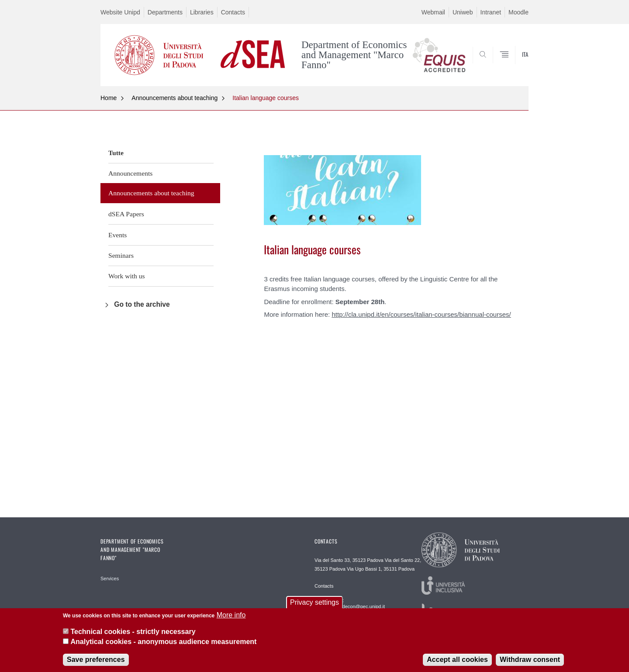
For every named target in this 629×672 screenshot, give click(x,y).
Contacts (233, 12)
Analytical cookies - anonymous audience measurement (163, 646)
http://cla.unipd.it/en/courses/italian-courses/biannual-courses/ (421, 314)
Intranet (491, 12)
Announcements (130, 173)
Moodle (518, 12)
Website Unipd (120, 12)
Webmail (433, 12)
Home (109, 98)
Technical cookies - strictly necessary (133, 636)
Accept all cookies (457, 664)
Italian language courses (266, 98)
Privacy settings (314, 607)
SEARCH (513, 65)
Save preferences (96, 664)
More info (231, 620)
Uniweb (463, 12)
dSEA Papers (126, 214)
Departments (165, 12)
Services (110, 578)
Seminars (121, 255)
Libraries (202, 12)
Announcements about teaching (175, 98)
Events (118, 235)
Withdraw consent (530, 664)
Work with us (127, 276)
